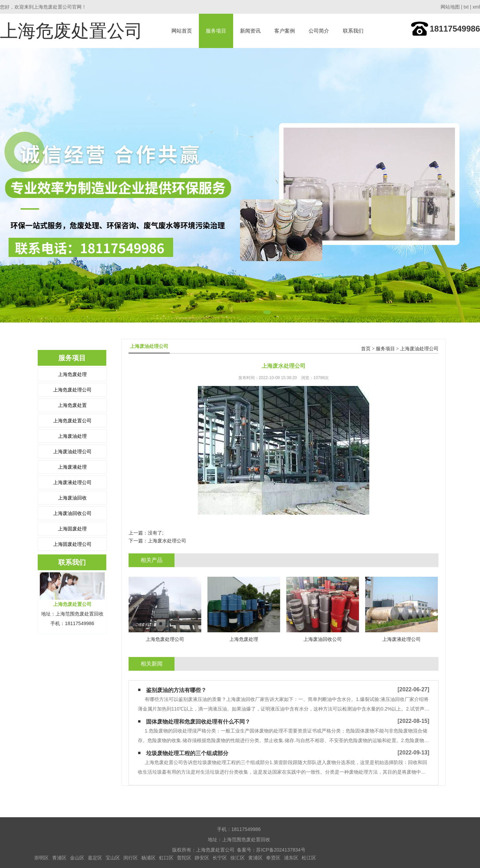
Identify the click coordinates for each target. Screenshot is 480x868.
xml (476, 7)
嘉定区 (95, 858)
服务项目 (216, 31)
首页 (366, 349)
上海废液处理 (72, 467)
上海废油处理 (72, 436)
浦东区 (291, 858)
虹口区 (166, 858)
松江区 (309, 858)
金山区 (77, 858)
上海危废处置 (72, 405)
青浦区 (59, 858)
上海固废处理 (72, 529)
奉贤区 (273, 858)
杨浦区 (148, 858)
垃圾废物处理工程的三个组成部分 (187, 753)
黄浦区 (255, 858)
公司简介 (319, 31)
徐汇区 (238, 858)
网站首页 (182, 31)
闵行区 (131, 858)
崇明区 (41, 858)
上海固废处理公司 (72, 544)
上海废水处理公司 (167, 541)
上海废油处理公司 (72, 451)
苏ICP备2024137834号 (281, 850)
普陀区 (184, 858)
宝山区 (113, 858)
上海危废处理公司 (72, 390)
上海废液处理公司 (72, 482)
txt (466, 7)
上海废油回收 (72, 498)
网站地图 (450, 7)
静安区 (202, 858)
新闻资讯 (250, 31)
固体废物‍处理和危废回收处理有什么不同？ (198, 722)
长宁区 (220, 858)
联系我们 (353, 31)
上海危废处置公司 (72, 421)
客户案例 (285, 31)
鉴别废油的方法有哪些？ (176, 690)
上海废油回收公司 (72, 513)
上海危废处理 (72, 374)
